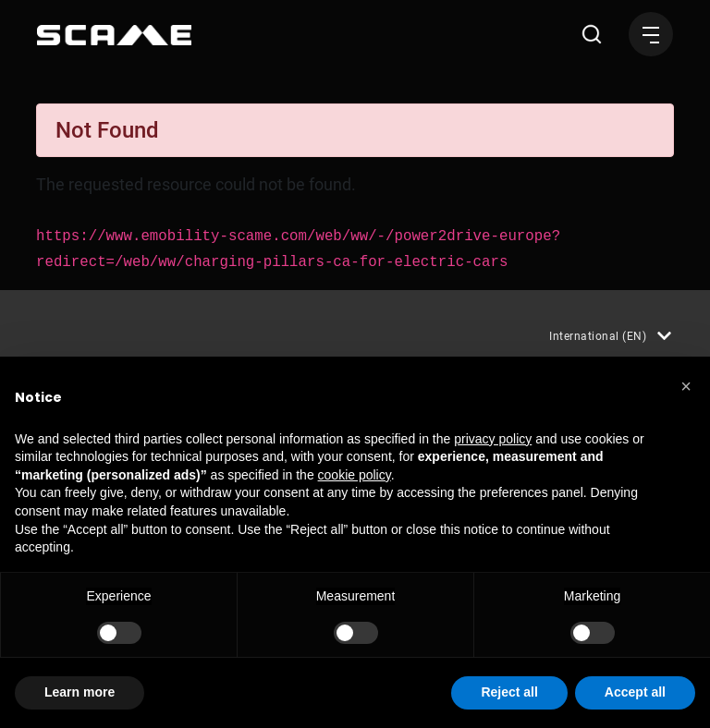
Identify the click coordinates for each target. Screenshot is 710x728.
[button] (686, 386)
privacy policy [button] (493, 439)
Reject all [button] (509, 692)
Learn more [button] (80, 692)
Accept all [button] (635, 692)
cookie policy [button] (355, 475)
